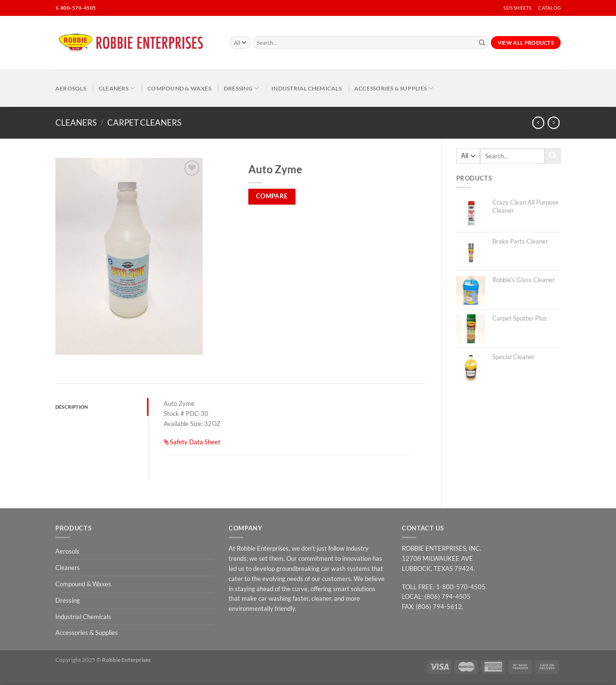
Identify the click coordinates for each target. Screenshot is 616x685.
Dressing (241, 88)
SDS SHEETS (517, 8)
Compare (272, 196)
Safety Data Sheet (192, 442)
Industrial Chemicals (307, 88)
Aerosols (71, 88)
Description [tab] (72, 407)
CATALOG (549, 8)
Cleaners (117, 88)
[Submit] (482, 43)
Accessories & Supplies (394, 88)
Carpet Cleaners (144, 123)
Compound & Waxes (179, 88)
